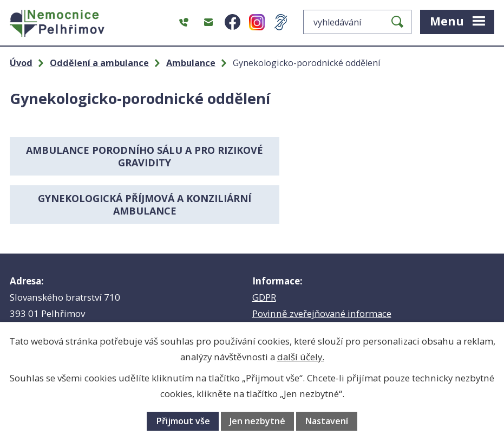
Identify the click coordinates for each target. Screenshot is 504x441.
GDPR (264, 249)
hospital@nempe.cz (85, 307)
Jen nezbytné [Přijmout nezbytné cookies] (257, 421)
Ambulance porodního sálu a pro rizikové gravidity (129, 156)
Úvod (21, 63)
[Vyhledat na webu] (357, 22)
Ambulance (191, 63)
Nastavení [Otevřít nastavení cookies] (326, 421)
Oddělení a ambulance (99, 63)
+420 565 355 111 (89, 291)
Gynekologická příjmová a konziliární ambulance (376, 156)
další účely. (301, 357)
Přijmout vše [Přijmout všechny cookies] (183, 421)
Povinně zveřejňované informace (322, 265)
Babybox (271, 281)
